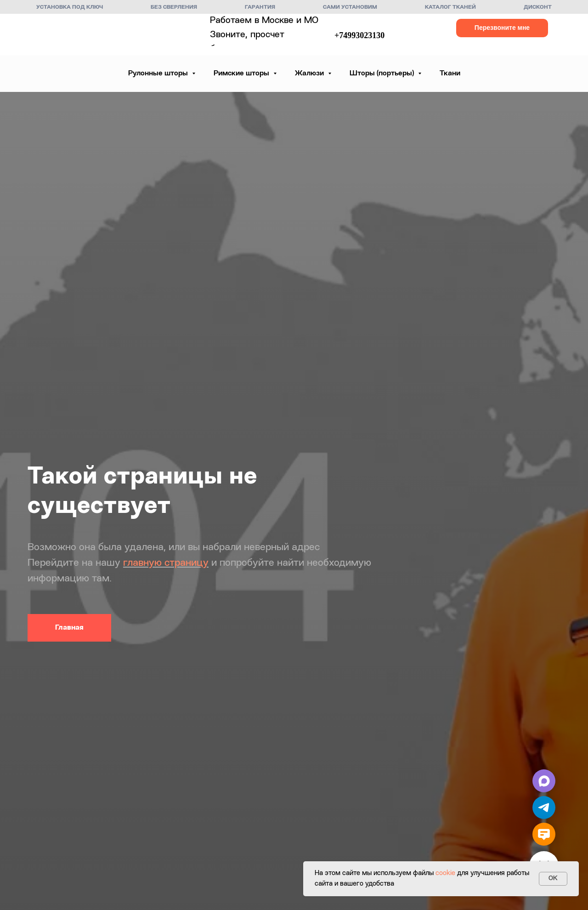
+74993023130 (359, 35)
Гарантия (260, 7)
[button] (502, 28)
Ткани (450, 74)
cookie (445, 873)
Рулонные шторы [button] (159, 74)
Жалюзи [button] (310, 74)
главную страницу (166, 563)
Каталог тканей (450, 7)
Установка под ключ (70, 7)
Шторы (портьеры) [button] (383, 74)
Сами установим (350, 7)
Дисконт (538, 7)
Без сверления (174, 7)
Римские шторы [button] (242, 74)
